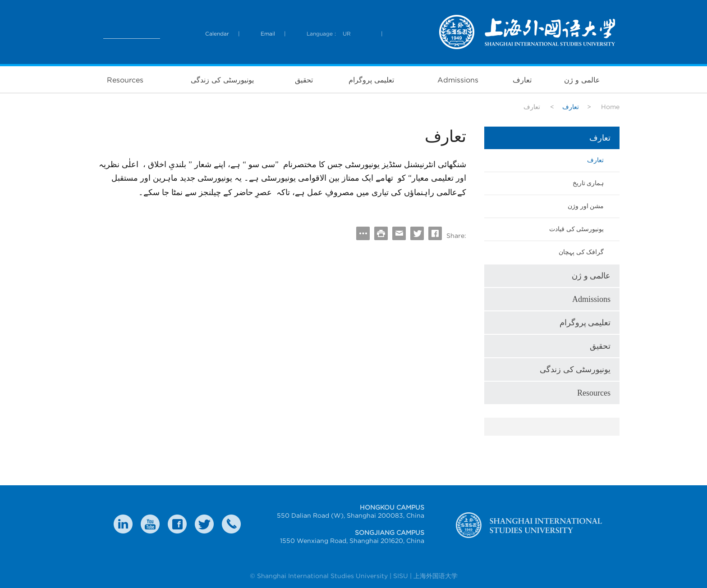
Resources (125, 80)
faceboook (177, 524)
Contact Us (231, 524)
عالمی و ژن (582, 80)
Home (610, 107)
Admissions (458, 80)
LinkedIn (123, 524)
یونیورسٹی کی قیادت (576, 229)
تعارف (522, 80)
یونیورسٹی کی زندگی (222, 80)
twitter (204, 524)
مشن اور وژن (586, 206)
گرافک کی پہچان (581, 252)
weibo (150, 524)
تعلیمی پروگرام (371, 80)
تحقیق (304, 80)
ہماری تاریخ (588, 183)
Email (268, 34)
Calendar (217, 34)
